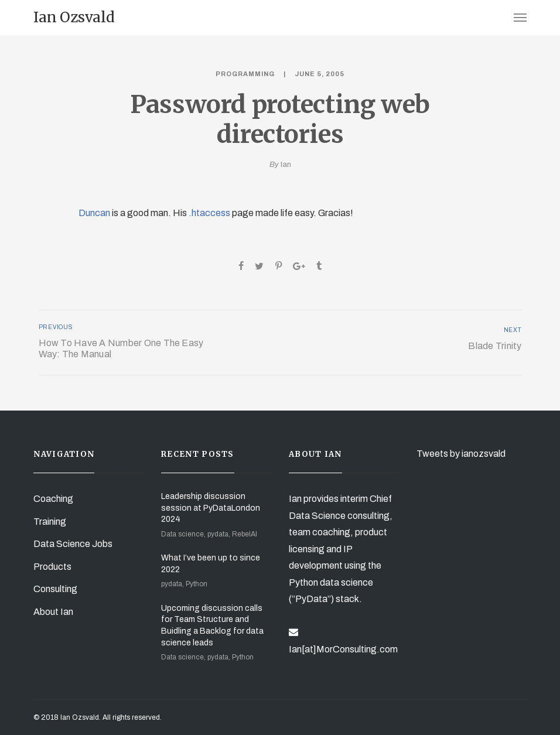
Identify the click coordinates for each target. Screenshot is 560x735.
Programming (245, 74)
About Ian (53, 612)
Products (52, 567)
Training (50, 522)
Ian (286, 165)
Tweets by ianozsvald (461, 454)
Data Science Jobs (73, 544)
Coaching (53, 499)
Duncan (94, 213)
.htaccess (209, 213)
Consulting (55, 589)
